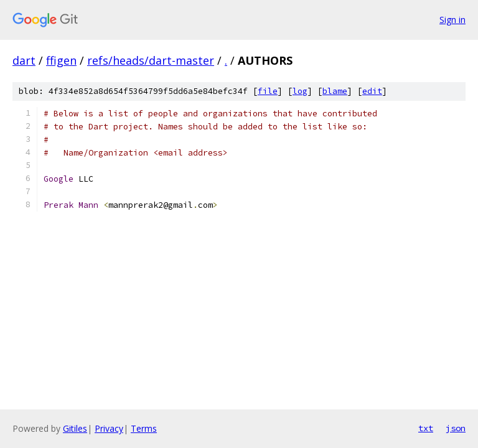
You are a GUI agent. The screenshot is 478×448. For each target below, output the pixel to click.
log (300, 91)
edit (372, 91)
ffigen (61, 60)
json (456, 428)
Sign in (452, 20)
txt (426, 428)
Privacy (109, 428)
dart (24, 60)
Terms (144, 428)
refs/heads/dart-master (151, 60)
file (268, 91)
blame (335, 91)
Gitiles (75, 428)
